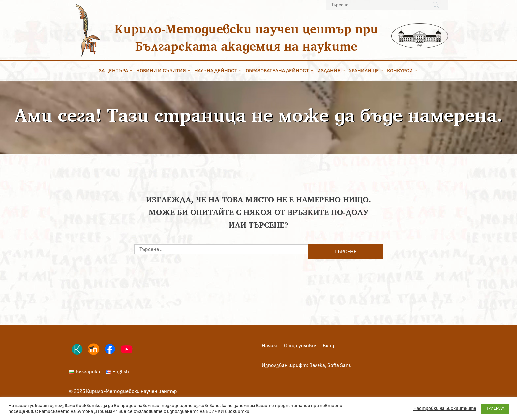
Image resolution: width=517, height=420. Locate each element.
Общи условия (301, 346)
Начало (270, 346)
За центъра (116, 71)
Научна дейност (219, 71)
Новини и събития (164, 71)
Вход (329, 346)
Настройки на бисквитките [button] (445, 409)
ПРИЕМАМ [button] (495, 409)
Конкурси (403, 71)
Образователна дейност (280, 71)
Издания (332, 71)
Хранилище (367, 71)
